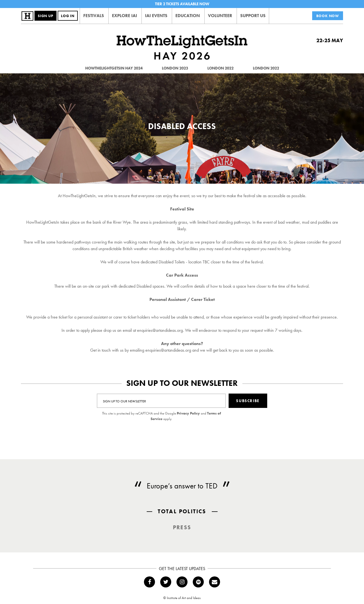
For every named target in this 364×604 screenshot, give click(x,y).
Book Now (328, 16)
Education (188, 16)
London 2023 (175, 68)
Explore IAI (125, 16)
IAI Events (156, 16)
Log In (68, 16)
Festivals (94, 16)
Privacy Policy (188, 413)
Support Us (253, 16)
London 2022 (220, 68)
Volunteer (220, 16)
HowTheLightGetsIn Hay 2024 (114, 68)
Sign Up (45, 16)
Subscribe (248, 401)
